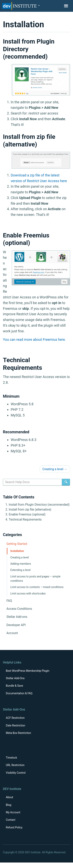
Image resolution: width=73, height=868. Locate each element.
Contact (11, 820)
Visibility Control (16, 773)
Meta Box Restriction (18, 733)
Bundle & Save (15, 686)
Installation (17, 551)
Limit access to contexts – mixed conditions (37, 587)
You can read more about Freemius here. (34, 339)
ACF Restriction (15, 718)
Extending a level (20, 570)
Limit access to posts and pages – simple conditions (35, 579)
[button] (39, 6)
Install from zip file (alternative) (30, 509)
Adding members (21, 564)
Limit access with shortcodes (28, 594)
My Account (13, 812)
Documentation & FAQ (19, 693)
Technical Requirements (25, 519)
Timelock (11, 758)
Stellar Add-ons (17, 617)
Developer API (16, 625)
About (9, 797)
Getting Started (17, 544)
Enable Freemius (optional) (27, 514)
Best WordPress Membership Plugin (28, 671)
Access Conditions (19, 609)
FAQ (9, 601)
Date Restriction (15, 725)
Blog (9, 805)
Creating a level (55, 469)
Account (12, 633)
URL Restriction (15, 765)
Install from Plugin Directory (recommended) (39, 505)
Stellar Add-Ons (15, 678)
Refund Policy (14, 827)
